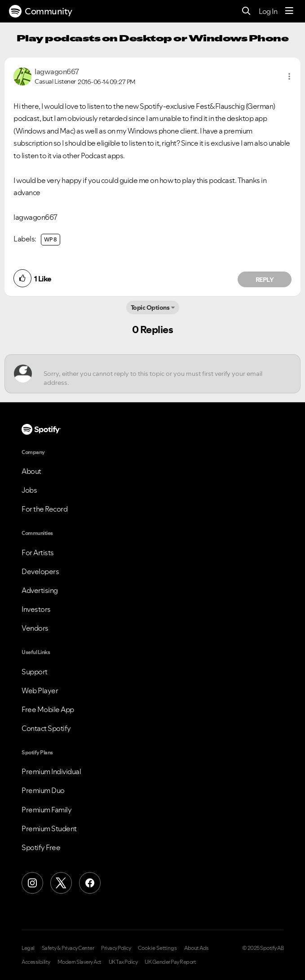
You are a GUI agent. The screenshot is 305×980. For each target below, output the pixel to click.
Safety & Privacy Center (68, 948)
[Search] (246, 11)
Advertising (40, 590)
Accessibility (36, 962)
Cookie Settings (157, 948)
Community (41, 11)
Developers (40, 571)
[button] (289, 76)
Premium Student (49, 829)
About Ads (197, 948)
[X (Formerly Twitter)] (61, 883)
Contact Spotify (46, 728)
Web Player (40, 690)
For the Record (44, 509)
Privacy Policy (116, 948)
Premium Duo (43, 790)
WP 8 (51, 239)
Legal (28, 948)
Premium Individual (51, 771)
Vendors (35, 628)
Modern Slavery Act (80, 962)
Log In (268, 11)
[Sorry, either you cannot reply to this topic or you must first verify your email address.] (161, 374)
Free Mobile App (48, 709)
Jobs (29, 490)
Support (35, 672)
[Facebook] (90, 883)
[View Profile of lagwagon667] (57, 71)
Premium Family (46, 810)
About (31, 471)
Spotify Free (41, 847)
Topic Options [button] (150, 307)
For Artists (38, 552)
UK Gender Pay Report (170, 962)
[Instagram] (32, 883)
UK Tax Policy (123, 962)
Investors (36, 609)
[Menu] (289, 11)
